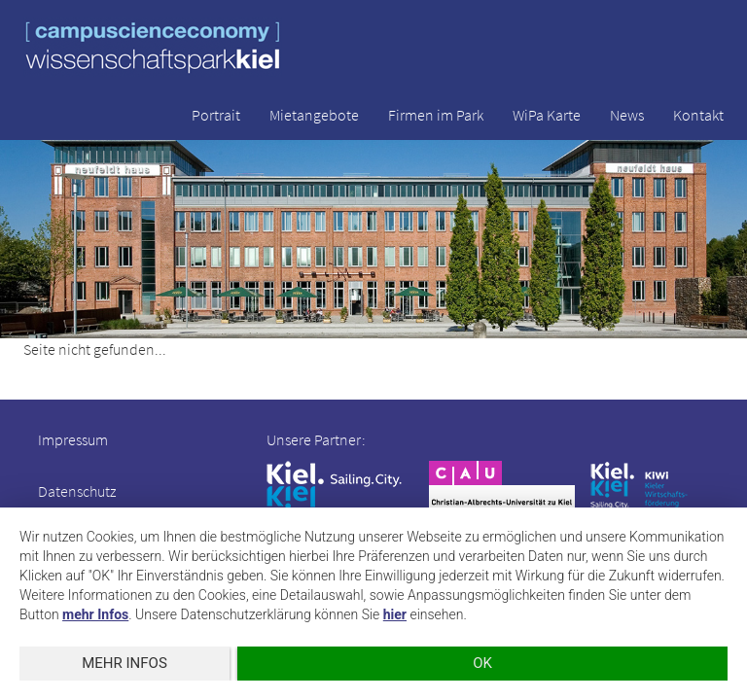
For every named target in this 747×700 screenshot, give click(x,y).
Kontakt (698, 115)
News (627, 115)
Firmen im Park (436, 115)
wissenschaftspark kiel (153, 47)
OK (482, 663)
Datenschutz (77, 491)
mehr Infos (95, 614)
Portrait (216, 115)
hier (395, 614)
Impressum (73, 439)
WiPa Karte (547, 115)
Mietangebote (314, 115)
